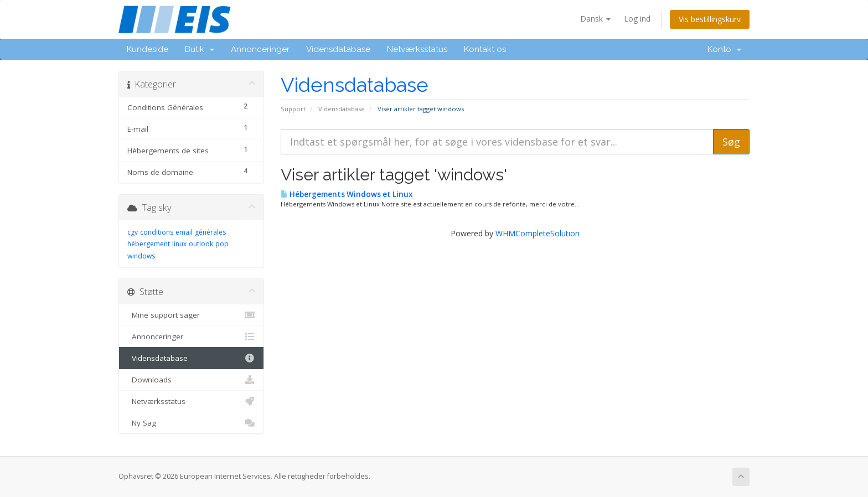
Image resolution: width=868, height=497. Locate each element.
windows (141, 256)
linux (179, 244)
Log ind (637, 19)
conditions (157, 232)
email (184, 232)
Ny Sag (191, 423)
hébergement (149, 244)
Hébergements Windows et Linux (347, 194)
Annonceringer (260, 49)
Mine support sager (191, 315)
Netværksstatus (417, 49)
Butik (200, 49)
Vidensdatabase (338, 49)
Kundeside (148, 49)
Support (293, 109)
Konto (724, 49)
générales (210, 232)
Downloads (191, 380)
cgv (133, 232)
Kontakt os (485, 49)
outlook (201, 244)
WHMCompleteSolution (538, 233)
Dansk (595, 19)
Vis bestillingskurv (710, 19)
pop (222, 244)
